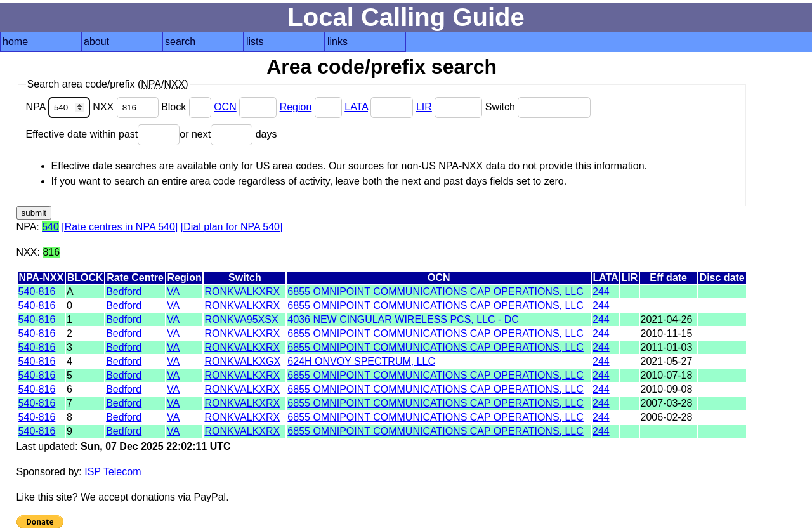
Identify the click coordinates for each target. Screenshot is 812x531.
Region (296, 107)
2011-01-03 (667, 347)
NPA (60, 107)
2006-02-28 (667, 417)
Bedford (124, 292)
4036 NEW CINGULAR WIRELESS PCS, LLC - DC (403, 319)
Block (187, 107)
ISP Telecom (113, 472)
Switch (538, 107)
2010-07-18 (667, 375)
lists (255, 42)
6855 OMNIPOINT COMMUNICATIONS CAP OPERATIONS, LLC (435, 292)
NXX (127, 107)
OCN (225, 107)
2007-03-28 (667, 403)
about (96, 42)
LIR (424, 107)
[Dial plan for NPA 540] (232, 227)
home (15, 42)
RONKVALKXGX (242, 361)
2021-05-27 (667, 361)
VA (173, 292)
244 (601, 292)
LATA (356, 107)
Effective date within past (103, 134)
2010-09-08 (667, 389)
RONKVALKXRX (242, 292)
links (337, 42)
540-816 (37, 292)
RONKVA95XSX (241, 319)
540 (50, 227)
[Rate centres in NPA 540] (120, 227)
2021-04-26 (667, 319)
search (180, 42)
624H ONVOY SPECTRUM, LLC (361, 361)
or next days (228, 134)
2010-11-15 (667, 333)
